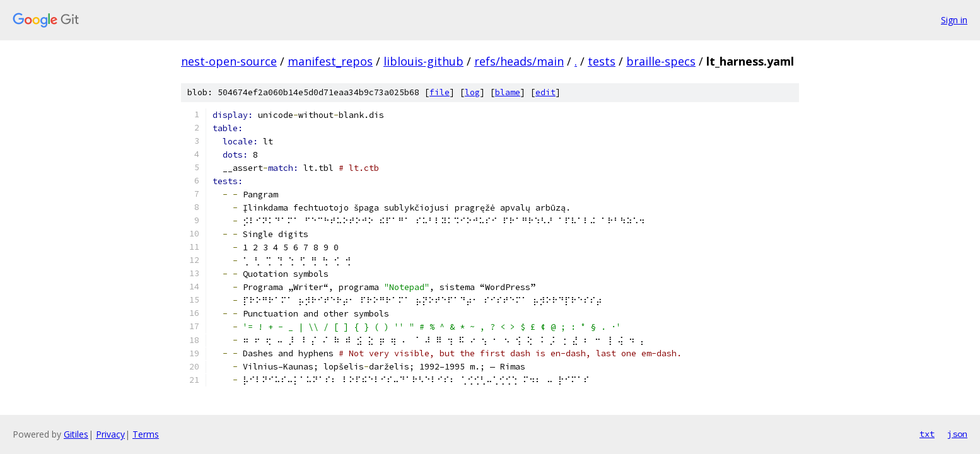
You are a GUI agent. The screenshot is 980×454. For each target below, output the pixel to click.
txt (927, 434)
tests (602, 61)
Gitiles (76, 434)
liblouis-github (423, 61)
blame (508, 92)
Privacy (110, 434)
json (957, 434)
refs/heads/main (519, 61)
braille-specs (661, 61)
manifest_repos (330, 61)
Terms (146, 434)
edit (545, 92)
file (440, 92)
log (472, 92)
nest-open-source (229, 61)
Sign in (954, 20)
